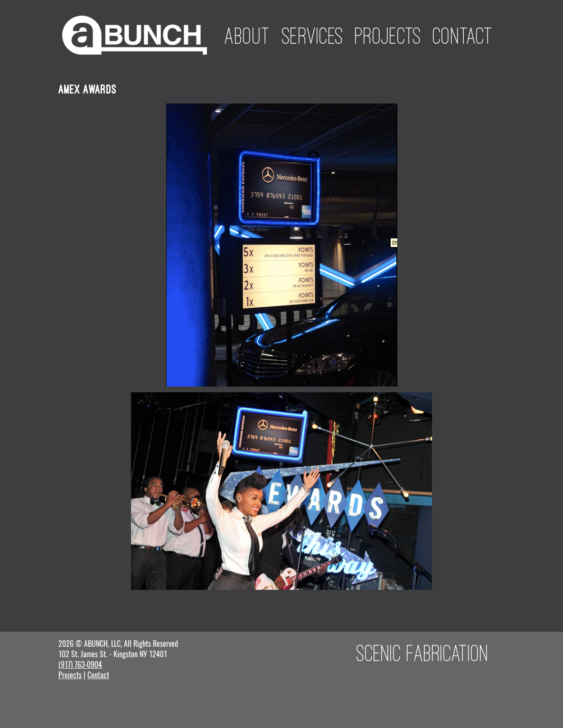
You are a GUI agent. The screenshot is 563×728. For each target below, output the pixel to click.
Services (313, 36)
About (248, 36)
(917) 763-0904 (80, 665)
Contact (463, 36)
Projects (388, 36)
